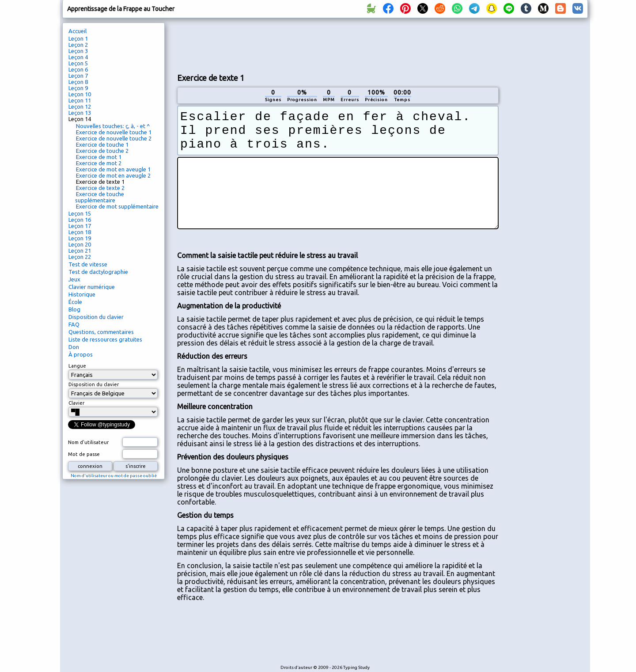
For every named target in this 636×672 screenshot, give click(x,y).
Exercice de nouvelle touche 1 (114, 132)
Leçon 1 (78, 38)
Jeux (74, 279)
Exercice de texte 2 (100, 188)
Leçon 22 (80, 257)
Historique (82, 294)
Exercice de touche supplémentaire (100, 197)
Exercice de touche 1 (102, 144)
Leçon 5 (78, 63)
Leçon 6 (78, 69)
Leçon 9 (78, 88)
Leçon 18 (80, 232)
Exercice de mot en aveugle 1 (113, 169)
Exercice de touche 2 (102, 151)
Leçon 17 (80, 226)
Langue (77, 366)
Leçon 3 (78, 51)
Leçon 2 (78, 45)
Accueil (78, 31)
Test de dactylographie (98, 272)
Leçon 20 (80, 244)
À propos (81, 354)
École (75, 302)
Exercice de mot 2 (99, 163)
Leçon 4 (78, 57)
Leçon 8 (78, 82)
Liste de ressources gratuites (105, 339)
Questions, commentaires (101, 332)
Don (74, 347)
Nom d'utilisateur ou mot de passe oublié (114, 476)
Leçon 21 (80, 251)
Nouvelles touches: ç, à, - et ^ (113, 126)
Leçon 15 (80, 213)
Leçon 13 (80, 113)
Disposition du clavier (96, 317)
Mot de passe (84, 454)
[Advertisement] (338, 45)
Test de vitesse (88, 264)
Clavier (76, 403)
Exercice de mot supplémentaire (117, 206)
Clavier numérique (92, 287)
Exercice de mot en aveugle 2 (113, 175)
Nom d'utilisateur (88, 442)
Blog (74, 309)
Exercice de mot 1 (99, 157)
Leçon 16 (80, 220)
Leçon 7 (78, 76)
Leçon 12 (80, 106)
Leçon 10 (80, 94)
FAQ (74, 324)
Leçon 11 (80, 100)
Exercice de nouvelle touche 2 (114, 138)
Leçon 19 (80, 238)
